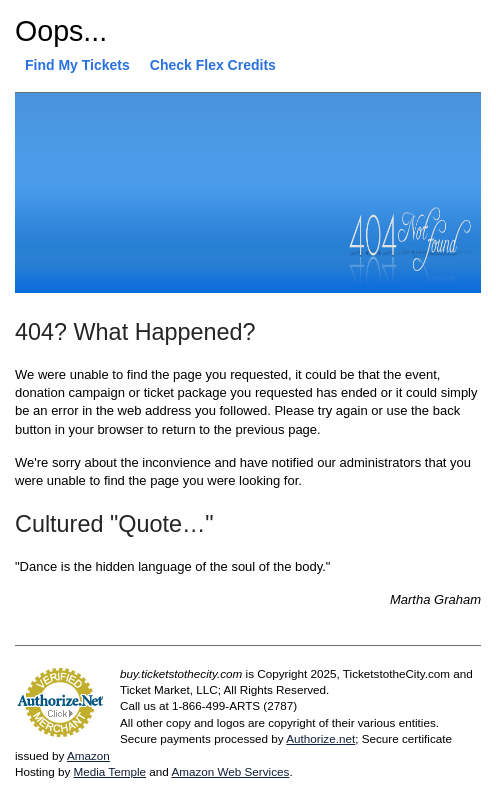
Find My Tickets (77, 65)
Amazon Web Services (230, 771)
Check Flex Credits (213, 65)
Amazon (88, 755)
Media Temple (109, 771)
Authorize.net (320, 738)
